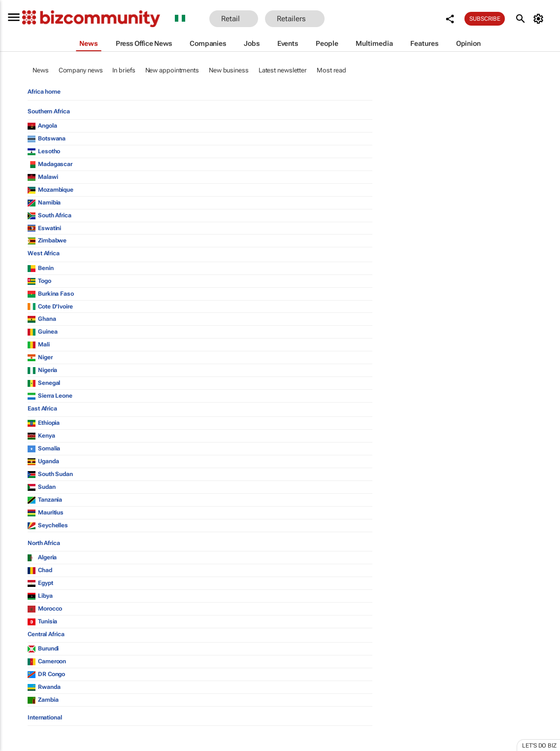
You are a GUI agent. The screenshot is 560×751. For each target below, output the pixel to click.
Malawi (43, 177)
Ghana (42, 319)
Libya (40, 596)
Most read (331, 70)
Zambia (43, 700)
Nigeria (42, 370)
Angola (42, 126)
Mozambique (50, 190)
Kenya (41, 436)
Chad (40, 570)
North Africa (44, 543)
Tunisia (42, 621)
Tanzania (45, 500)
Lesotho (44, 151)
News (41, 70)
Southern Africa (49, 111)
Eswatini (44, 228)
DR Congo (46, 674)
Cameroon (47, 661)
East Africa (42, 409)
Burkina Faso (51, 294)
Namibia (44, 203)
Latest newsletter (283, 70)
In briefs (124, 70)
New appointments (172, 70)
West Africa (44, 253)
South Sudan (50, 474)
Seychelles (48, 525)
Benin (41, 268)
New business (229, 70)
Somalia (44, 448)
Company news (81, 70)
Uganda (43, 461)
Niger (40, 357)
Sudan (42, 487)
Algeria (42, 557)
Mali (39, 344)
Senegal (44, 383)
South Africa (49, 215)
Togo (39, 281)
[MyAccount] (540, 19)
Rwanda (44, 687)
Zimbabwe (47, 240)
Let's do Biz (539, 746)
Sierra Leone (50, 396)
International (45, 717)
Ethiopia (44, 423)
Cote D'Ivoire (50, 307)
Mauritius (46, 512)
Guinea (42, 332)
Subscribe (485, 19)
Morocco (45, 609)
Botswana (47, 138)
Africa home (44, 92)
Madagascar (50, 164)
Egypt (40, 583)
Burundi (43, 649)
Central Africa (46, 634)
